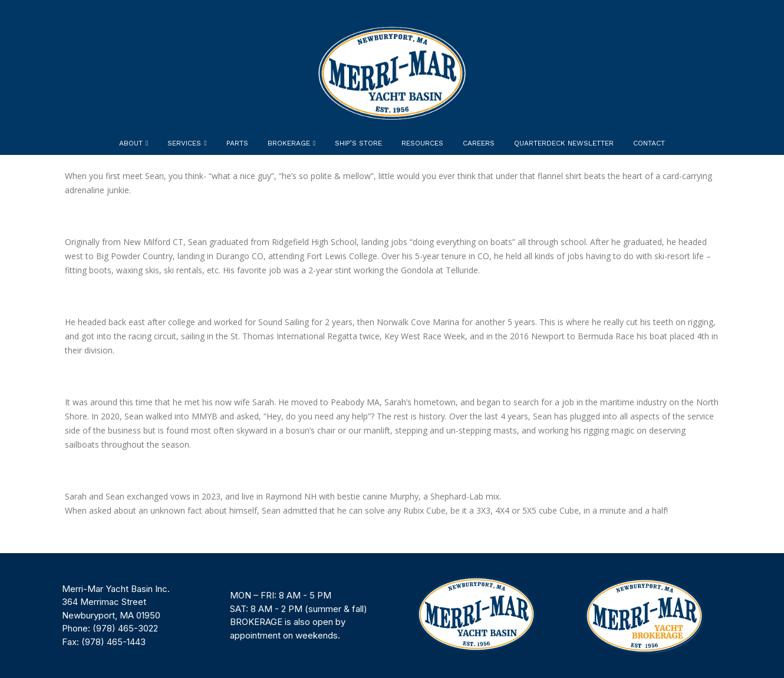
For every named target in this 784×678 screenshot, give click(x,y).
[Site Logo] (392, 73)
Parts (237, 143)
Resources (422, 143)
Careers (479, 143)
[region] (392, 616)
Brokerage (289, 143)
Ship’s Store (358, 143)
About (131, 143)
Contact (649, 143)
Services (184, 143)
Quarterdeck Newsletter (564, 143)
